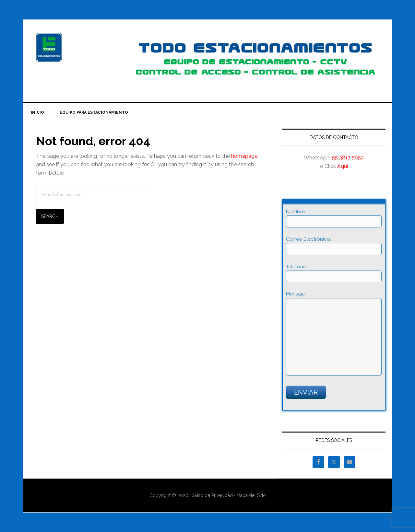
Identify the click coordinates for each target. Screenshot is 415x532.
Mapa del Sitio (251, 495)
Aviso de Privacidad (212, 495)
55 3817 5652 (348, 158)
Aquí (343, 166)
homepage (244, 156)
